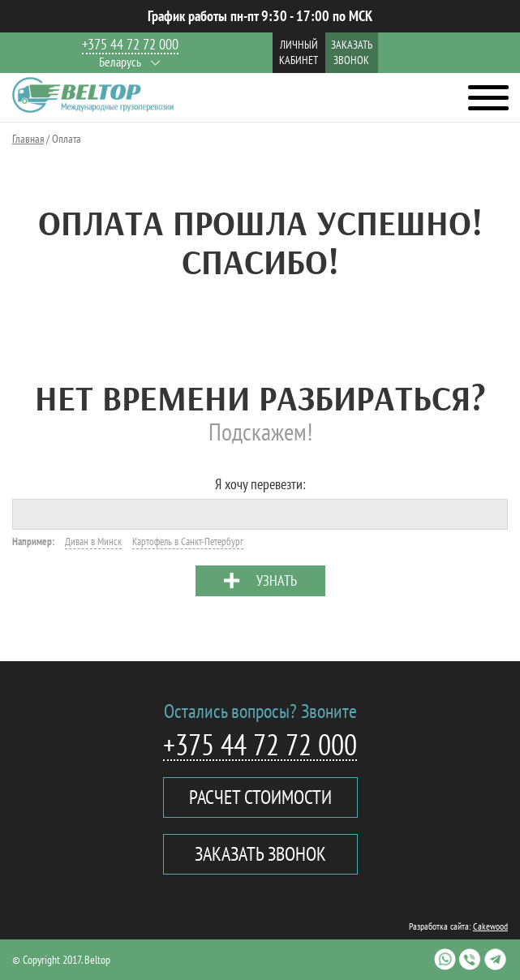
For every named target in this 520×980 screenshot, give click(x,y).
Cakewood (490, 926)
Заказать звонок (352, 52)
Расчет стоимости (260, 797)
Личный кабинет (299, 52)
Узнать (277, 580)
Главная (28, 139)
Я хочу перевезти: (260, 484)
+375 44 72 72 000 (130, 45)
